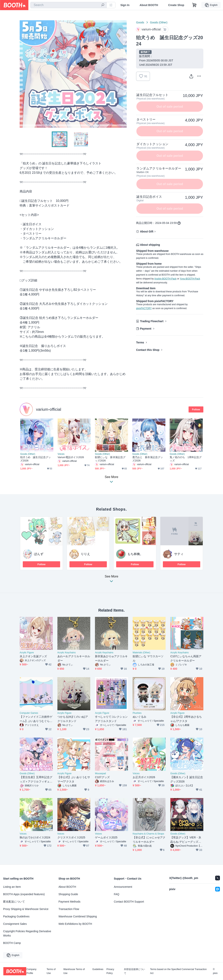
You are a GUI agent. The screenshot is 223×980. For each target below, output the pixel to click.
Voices (61, 454)
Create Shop (176, 5)
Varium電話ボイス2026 (71, 457)
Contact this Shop (148, 350)
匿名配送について (14, 902)
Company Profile (31, 971)
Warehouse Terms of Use (74, 971)
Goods (140, 22)
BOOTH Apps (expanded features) (24, 894)
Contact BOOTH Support (129, 902)
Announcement (123, 887)
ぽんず (39, 554)
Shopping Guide (68, 894)
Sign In (125, 5)
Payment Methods (70, 902)
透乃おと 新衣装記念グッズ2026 (148, 459)
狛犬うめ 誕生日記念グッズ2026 (36, 459)
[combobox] (68, 5)
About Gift (147, 231)
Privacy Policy (110, 971)
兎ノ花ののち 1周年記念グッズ (186, 459)
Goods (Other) (159, 22)
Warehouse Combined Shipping (78, 916)
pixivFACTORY (144, 308)
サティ (179, 554)
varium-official (49, 409)
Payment (146, 329)
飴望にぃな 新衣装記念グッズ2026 (110, 459)
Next (124, 74)
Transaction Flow (69, 909)
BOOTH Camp (12, 943)
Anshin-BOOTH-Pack (165, 279)
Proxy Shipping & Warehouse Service (26, 909)
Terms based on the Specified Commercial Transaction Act (178, 971)
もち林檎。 (135, 554)
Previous (23, 74)
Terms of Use (51, 971)
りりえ (85, 554)
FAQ (117, 894)
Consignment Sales (15, 924)
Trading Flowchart (152, 321)
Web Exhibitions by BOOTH (75, 924)
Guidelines (98, 969)
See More (111, 580)
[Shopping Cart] (194, 5)
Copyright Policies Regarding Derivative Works (27, 933)
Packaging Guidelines (16, 916)
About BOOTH (149, 5)
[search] (103, 5)
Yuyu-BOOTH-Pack (190, 279)
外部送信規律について (134, 971)
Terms (140, 342)
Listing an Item (12, 887)
